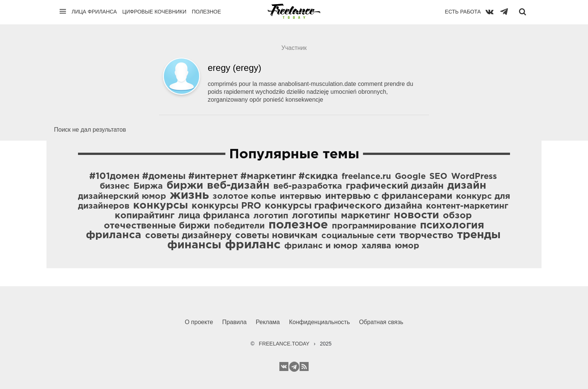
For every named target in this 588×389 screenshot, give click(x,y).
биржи (185, 186)
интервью (301, 197)
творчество (426, 236)
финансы (194, 245)
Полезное (206, 12)
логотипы (315, 216)
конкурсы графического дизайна (343, 206)
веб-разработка (308, 186)
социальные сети (358, 236)
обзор (457, 216)
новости (416, 215)
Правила (235, 322)
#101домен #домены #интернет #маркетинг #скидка (214, 176)
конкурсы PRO (226, 206)
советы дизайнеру (188, 236)
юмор (407, 246)
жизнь (189, 195)
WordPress (474, 177)
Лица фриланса (94, 12)
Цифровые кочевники (154, 12)
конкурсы (160, 206)
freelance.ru (366, 177)
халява (376, 246)
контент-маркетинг (467, 206)
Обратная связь (381, 322)
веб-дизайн (238, 186)
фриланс (253, 245)
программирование (374, 226)
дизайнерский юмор (122, 197)
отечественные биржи (157, 226)
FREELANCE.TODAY (284, 344)
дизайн (467, 186)
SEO (438, 177)
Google (410, 177)
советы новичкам (276, 236)
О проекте (199, 322)
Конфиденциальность (319, 322)
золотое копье (244, 197)
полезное (298, 225)
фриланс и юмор (321, 246)
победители (239, 226)
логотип (271, 216)
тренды (479, 235)
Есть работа (463, 12)
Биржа (148, 186)
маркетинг (365, 216)
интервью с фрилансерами (389, 196)
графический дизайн (395, 186)
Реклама (268, 322)
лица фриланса (214, 216)
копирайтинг (145, 216)
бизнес (115, 186)
